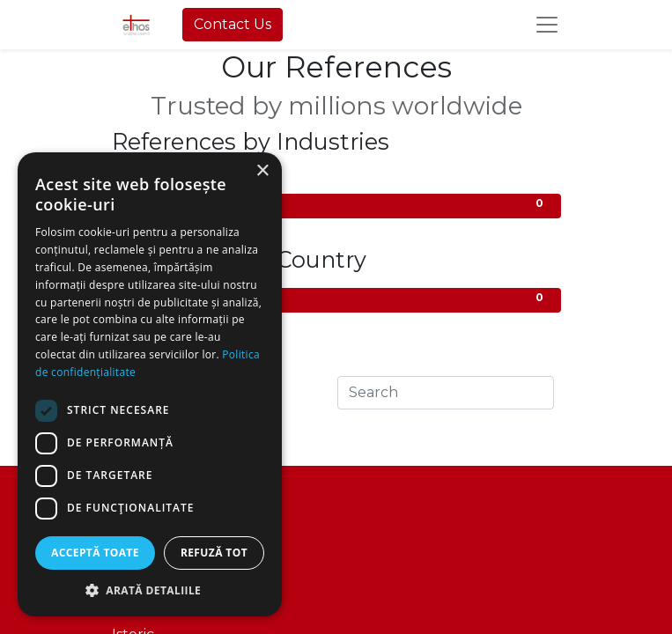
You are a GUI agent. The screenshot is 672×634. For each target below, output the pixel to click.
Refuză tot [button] (214, 553)
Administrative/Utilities (336, 205)
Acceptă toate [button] (95, 553)
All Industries (336, 180)
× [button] (262, 171)
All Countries (336, 299)
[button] (150, 590)
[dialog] (150, 384)
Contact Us (233, 24)
